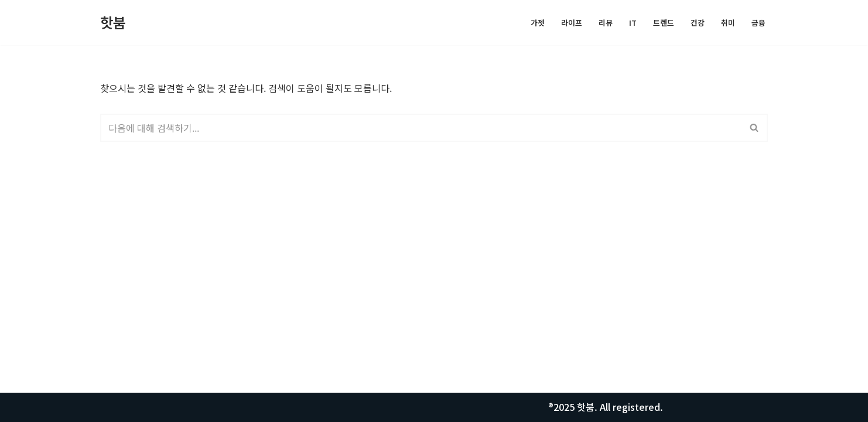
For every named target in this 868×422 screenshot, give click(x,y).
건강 (698, 23)
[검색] (421, 128)
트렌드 (664, 23)
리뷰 (606, 23)
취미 (728, 23)
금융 (758, 23)
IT (633, 23)
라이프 (572, 23)
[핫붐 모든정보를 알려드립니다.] (113, 23)
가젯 (538, 23)
